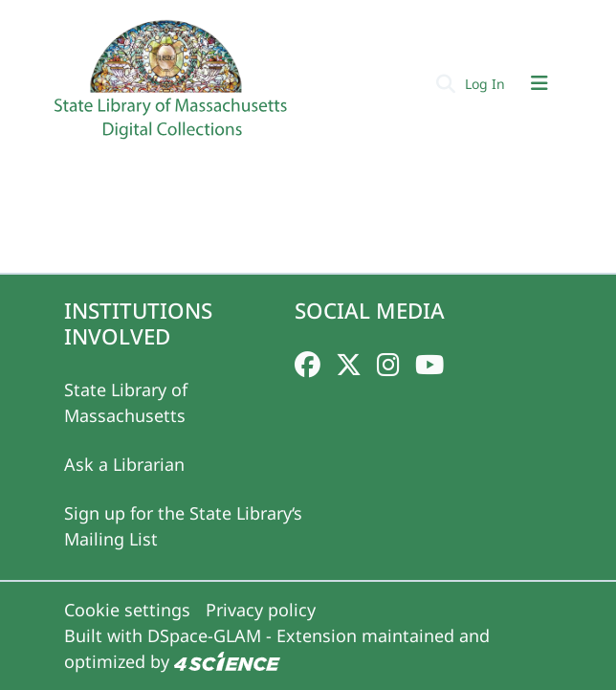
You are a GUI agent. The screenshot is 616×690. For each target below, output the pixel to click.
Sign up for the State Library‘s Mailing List (183, 526)
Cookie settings (127, 610)
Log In (487, 84)
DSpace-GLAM (204, 635)
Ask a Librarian (124, 464)
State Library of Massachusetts (126, 402)
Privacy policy (261, 610)
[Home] (173, 87)
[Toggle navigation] (539, 83)
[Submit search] (445, 83)
